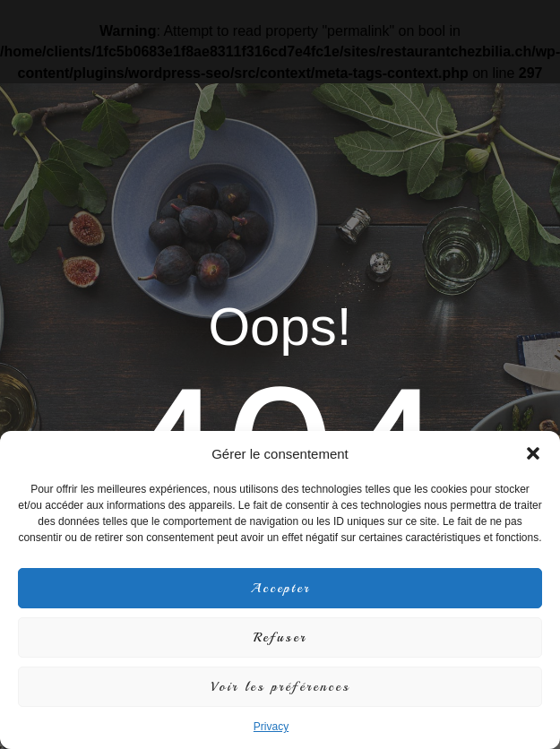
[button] (533, 453)
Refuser (280, 637)
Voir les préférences (280, 687)
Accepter (280, 588)
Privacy (271, 727)
